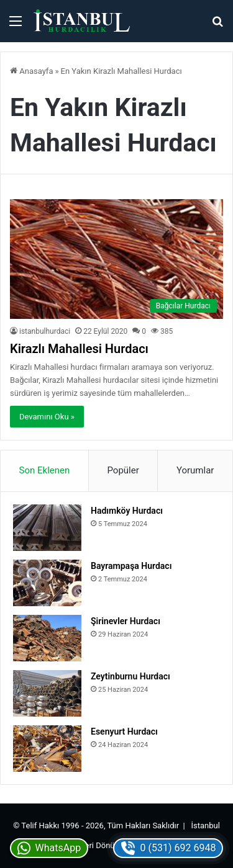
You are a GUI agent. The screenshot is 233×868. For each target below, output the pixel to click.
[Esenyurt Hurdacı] (47, 749)
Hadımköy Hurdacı (127, 511)
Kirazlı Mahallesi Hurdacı (79, 349)
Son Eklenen (45, 470)
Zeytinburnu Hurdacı (130, 676)
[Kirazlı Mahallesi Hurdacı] (116, 259)
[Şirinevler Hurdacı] (47, 638)
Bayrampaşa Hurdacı (131, 566)
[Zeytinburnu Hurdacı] (47, 693)
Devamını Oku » (47, 417)
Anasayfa (31, 71)
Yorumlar (195, 470)
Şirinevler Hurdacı (126, 621)
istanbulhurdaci (45, 331)
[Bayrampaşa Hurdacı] (47, 583)
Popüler (123, 470)
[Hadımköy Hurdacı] (47, 528)
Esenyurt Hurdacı (124, 732)
